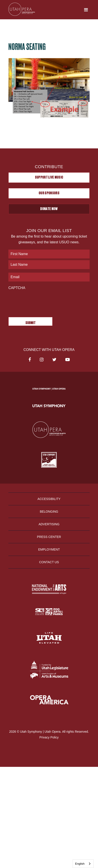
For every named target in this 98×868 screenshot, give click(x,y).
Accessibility (49, 499)
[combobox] (83, 864)
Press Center (49, 537)
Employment (49, 549)
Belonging (49, 512)
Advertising (49, 524)
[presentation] (42, 301)
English (80, 864)
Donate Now (49, 209)
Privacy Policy (49, 737)
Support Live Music (49, 177)
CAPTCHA (17, 288)
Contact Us (49, 562)
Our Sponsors (49, 193)
